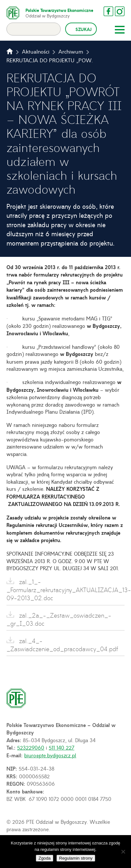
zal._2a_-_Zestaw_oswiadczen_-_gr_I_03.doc (59, 619)
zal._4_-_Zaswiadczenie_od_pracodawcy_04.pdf (62, 645)
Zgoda (45, 858)
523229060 (31, 747)
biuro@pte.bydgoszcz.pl (50, 755)
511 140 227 (61, 747)
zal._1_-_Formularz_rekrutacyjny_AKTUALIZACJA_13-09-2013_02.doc (65, 590)
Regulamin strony (76, 858)
